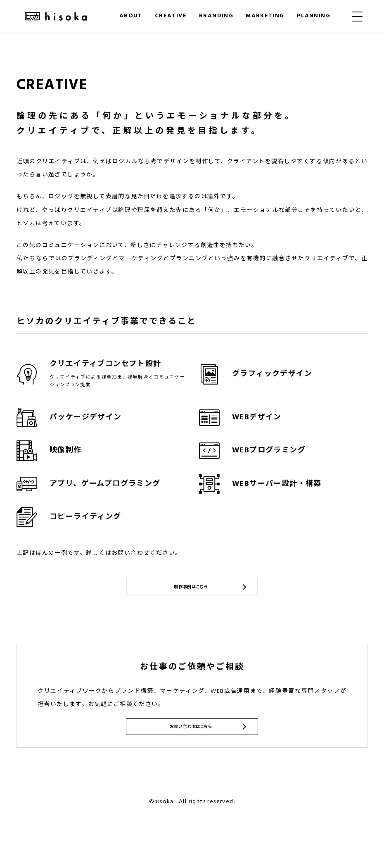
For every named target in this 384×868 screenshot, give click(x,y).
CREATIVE (171, 16)
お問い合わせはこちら (190, 766)
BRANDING (216, 16)
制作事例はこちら (190, 608)
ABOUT (131, 16)
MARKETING (265, 16)
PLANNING (314, 16)
